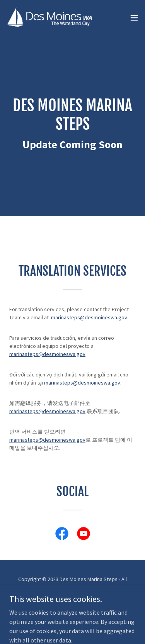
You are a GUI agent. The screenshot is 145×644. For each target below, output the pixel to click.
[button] (134, 18)
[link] (49, 18)
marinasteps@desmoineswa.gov (89, 317)
